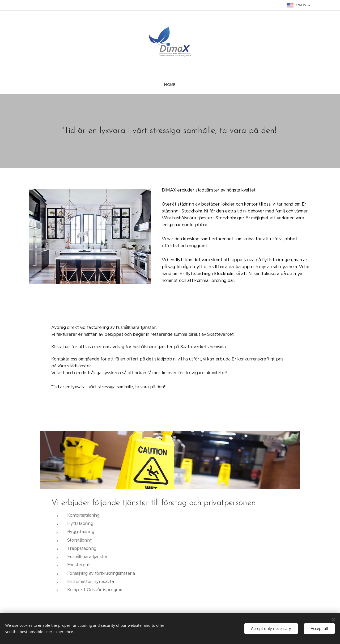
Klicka (57, 347)
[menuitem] (170, 85)
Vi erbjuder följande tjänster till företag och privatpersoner (153, 503)
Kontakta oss (64, 359)
